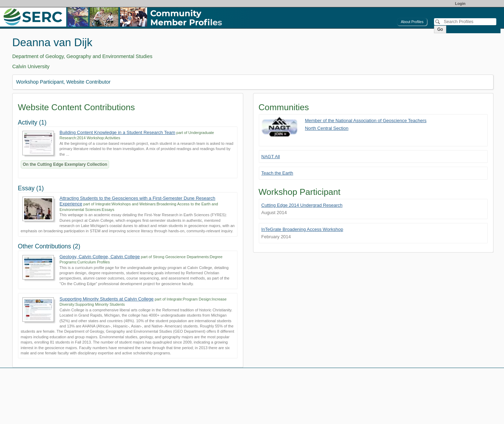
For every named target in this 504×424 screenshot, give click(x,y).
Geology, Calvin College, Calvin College (100, 257)
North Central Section (327, 128)
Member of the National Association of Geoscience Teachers (366, 121)
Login (460, 3)
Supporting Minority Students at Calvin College (107, 299)
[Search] (465, 22)
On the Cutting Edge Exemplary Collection (65, 164)
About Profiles (412, 22)
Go (440, 29)
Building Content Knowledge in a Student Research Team (117, 132)
